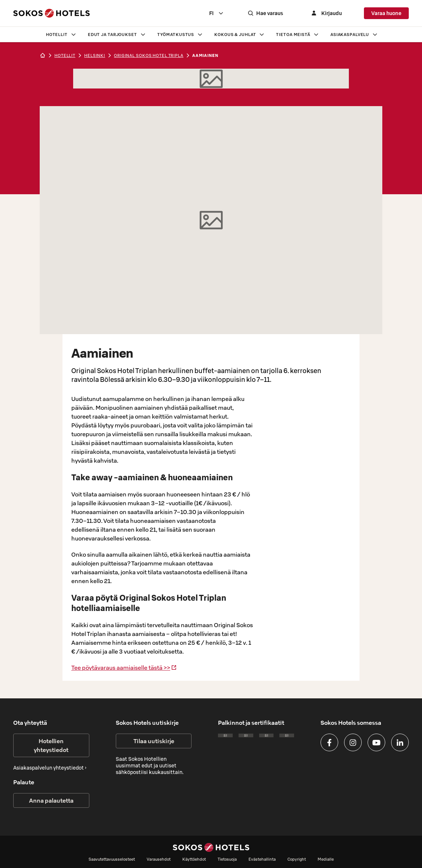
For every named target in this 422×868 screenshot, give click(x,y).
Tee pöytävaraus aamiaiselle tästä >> (124, 668)
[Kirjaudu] (326, 13)
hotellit (65, 55)
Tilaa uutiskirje (154, 741)
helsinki (95, 55)
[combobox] (217, 13)
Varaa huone (386, 13)
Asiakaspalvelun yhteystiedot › (50, 768)
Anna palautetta (51, 800)
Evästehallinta (262, 859)
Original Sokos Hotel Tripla (149, 55)
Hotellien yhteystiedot (51, 745)
